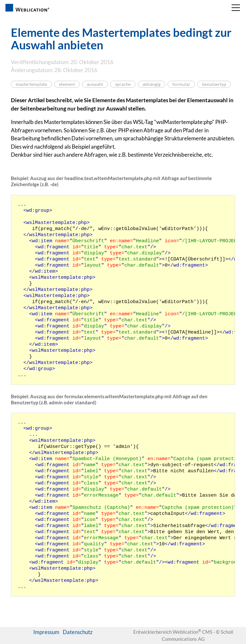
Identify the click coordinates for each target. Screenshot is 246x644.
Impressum (46, 632)
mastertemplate (31, 84)
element (67, 84)
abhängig (152, 84)
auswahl (95, 84)
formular (181, 84)
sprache (123, 84)
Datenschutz (78, 632)
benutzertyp (214, 84)
